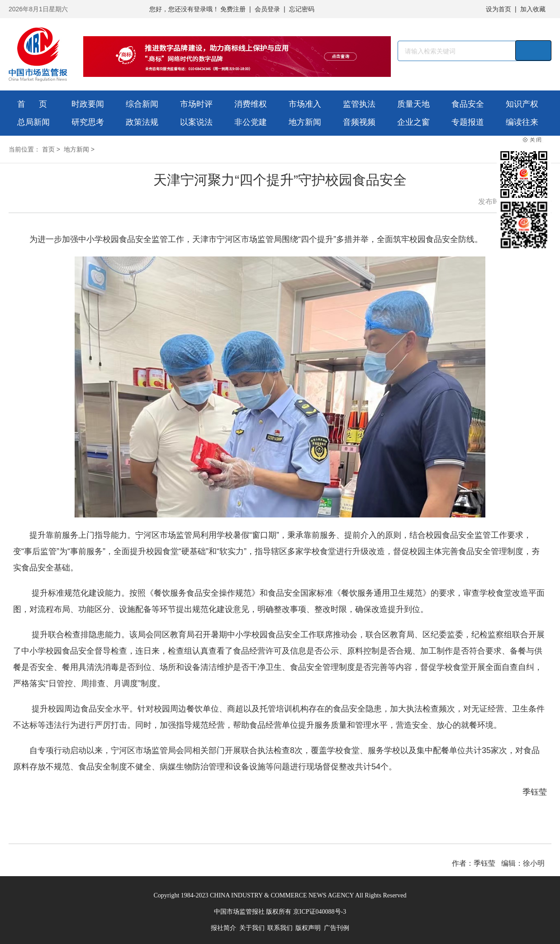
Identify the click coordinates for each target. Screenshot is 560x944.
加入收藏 (533, 9)
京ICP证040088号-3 (320, 912)
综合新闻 (142, 104)
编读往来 (522, 122)
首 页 (32, 104)
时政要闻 (88, 104)
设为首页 (498, 9)
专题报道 (468, 122)
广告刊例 (337, 928)
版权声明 (308, 928)
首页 (48, 149)
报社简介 (223, 928)
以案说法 (196, 122)
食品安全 (468, 104)
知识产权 (522, 104)
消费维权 (251, 104)
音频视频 (359, 122)
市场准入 (305, 104)
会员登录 (267, 9)
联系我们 (280, 928)
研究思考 (88, 122)
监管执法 (359, 104)
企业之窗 (413, 122)
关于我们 (252, 928)
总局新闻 (33, 122)
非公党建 (251, 122)
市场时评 (196, 104)
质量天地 (413, 104)
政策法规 (142, 122)
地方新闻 (305, 122)
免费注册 (233, 9)
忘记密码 (302, 9)
